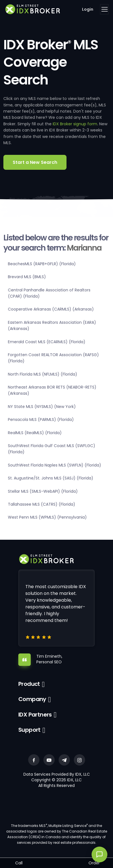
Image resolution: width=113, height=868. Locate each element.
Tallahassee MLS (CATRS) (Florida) (42, 504)
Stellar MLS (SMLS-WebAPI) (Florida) (43, 491)
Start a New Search (35, 162)
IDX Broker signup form (75, 124)
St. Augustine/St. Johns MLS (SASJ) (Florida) (51, 478)
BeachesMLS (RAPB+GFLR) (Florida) (42, 264)
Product (29, 684)
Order (94, 863)
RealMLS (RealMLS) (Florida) (35, 433)
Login (88, 9)
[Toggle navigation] (104, 9)
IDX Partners (35, 715)
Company (32, 699)
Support (29, 730)
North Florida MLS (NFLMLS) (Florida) (43, 374)
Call (19, 863)
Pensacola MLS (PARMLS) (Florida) (41, 420)
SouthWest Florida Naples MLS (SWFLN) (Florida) (55, 465)
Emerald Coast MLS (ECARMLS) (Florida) (47, 342)
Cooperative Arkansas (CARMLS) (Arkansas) (51, 309)
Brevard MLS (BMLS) (27, 277)
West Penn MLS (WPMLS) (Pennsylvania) (47, 517)
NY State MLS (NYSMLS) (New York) (42, 407)
